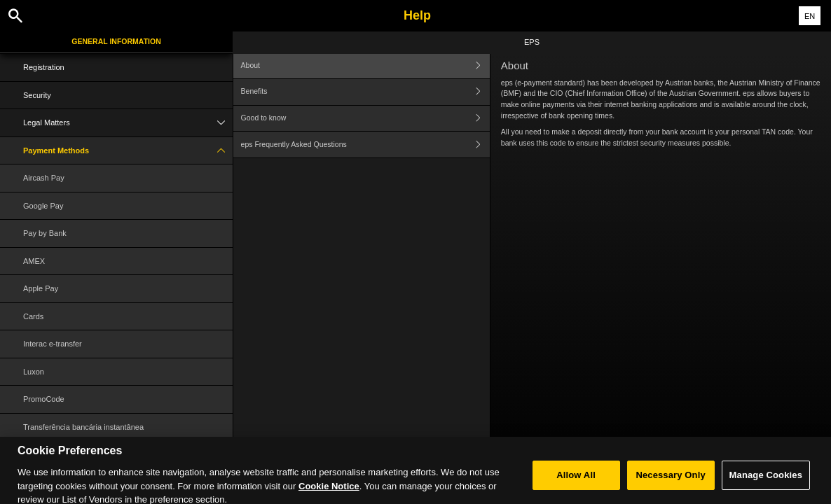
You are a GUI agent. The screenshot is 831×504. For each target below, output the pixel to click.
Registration (44, 67)
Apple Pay (41, 288)
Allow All (576, 481)
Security (37, 95)
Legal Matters (128, 123)
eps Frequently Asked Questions (365, 145)
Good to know (365, 119)
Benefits (365, 92)
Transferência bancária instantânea (83, 427)
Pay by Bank (45, 233)
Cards (33, 316)
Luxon (34, 372)
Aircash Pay (44, 178)
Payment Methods (128, 151)
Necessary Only (670, 481)
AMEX (34, 261)
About (365, 65)
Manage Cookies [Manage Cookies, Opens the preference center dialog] (766, 481)
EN (810, 16)
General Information (116, 41)
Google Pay (43, 206)
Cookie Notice (329, 492)
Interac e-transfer (53, 344)
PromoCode (44, 399)
